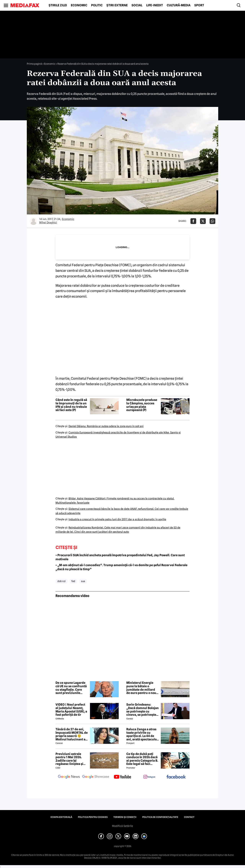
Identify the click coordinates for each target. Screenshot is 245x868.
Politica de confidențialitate (160, 817)
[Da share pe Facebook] (193, 221)
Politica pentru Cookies (93, 817)
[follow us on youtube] (122, 777)
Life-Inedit (155, 5)
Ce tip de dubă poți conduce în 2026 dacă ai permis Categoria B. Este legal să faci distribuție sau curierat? (142, 759)
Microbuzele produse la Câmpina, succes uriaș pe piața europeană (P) (142, 405)
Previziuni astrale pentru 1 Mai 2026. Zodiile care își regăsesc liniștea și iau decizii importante (71, 759)
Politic (97, 5)
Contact (189, 817)
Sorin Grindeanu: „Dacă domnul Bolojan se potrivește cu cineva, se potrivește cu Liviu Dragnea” (143, 710)
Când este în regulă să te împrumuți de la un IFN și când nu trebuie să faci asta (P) (71, 405)
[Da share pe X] (203, 221)
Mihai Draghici (48, 222)
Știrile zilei (58, 5)
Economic (79, 5)
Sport (199, 5)
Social (137, 5)
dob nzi (62, 581)
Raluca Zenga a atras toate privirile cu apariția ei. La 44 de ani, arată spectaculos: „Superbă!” (143, 734)
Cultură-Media (179, 5)
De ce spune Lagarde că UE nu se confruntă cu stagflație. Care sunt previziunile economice (71, 688)
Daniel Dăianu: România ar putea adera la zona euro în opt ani (106, 426)
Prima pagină (34, 64)
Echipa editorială (61, 817)
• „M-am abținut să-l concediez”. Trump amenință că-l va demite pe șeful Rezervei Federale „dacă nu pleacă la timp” (121, 567)
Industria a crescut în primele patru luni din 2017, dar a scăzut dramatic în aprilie (117, 519)
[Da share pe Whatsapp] (212, 221)
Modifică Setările (122, 826)
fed (73, 581)
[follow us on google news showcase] (96, 777)
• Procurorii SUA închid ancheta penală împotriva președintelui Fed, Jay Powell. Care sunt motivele (120, 557)
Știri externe (117, 5)
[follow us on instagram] (149, 777)
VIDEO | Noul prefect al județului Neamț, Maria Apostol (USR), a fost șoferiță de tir (71, 710)
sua (83, 581)
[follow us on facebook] (176, 777)
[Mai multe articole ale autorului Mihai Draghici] (33, 221)
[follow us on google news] (69, 777)
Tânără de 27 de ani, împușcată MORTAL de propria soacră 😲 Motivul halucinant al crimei (72, 734)
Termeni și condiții (125, 817)
